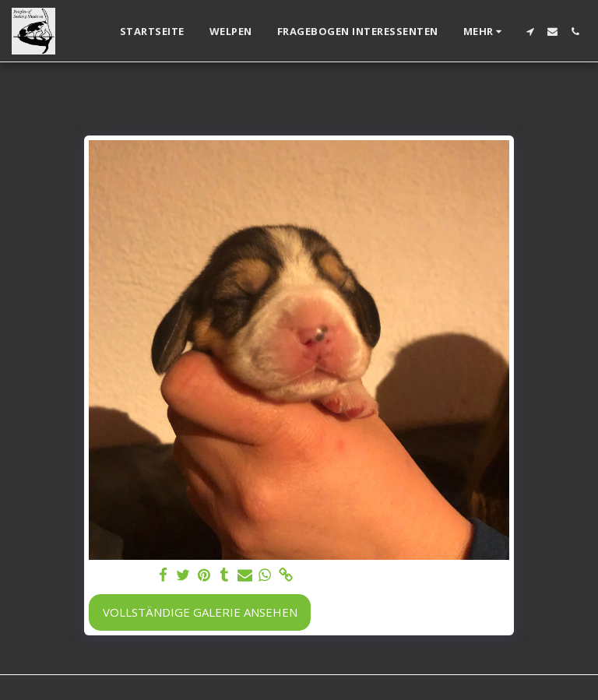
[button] (530, 32)
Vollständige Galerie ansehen (200, 612)
